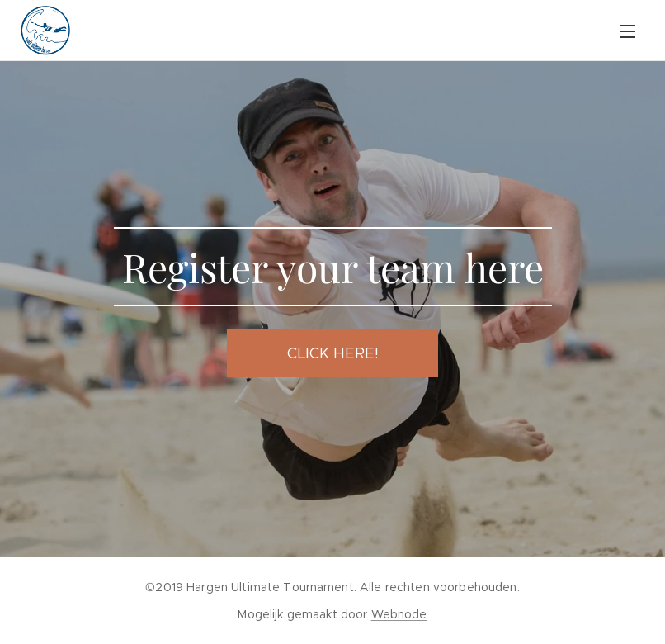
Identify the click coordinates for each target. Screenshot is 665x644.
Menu (628, 31)
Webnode (399, 614)
